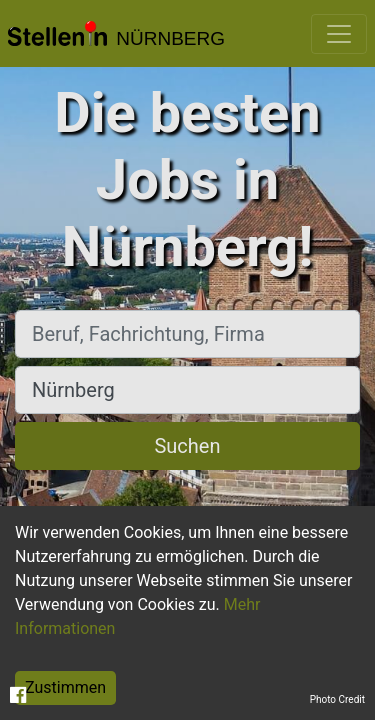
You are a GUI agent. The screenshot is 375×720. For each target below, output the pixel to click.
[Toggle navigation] (339, 34)
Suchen (187, 446)
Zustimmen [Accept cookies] (65, 687)
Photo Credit (337, 699)
